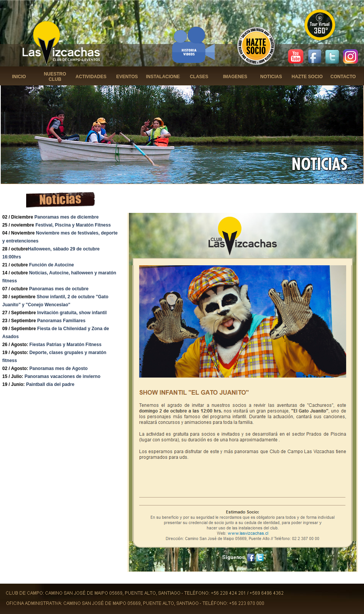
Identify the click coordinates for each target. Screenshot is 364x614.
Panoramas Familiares (61, 321)
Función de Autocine (52, 265)
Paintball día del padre (50, 384)
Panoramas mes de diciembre (67, 217)
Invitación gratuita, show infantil (72, 313)
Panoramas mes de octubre (59, 289)
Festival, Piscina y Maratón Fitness (73, 225)
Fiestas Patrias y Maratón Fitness (66, 345)
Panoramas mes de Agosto (59, 368)
